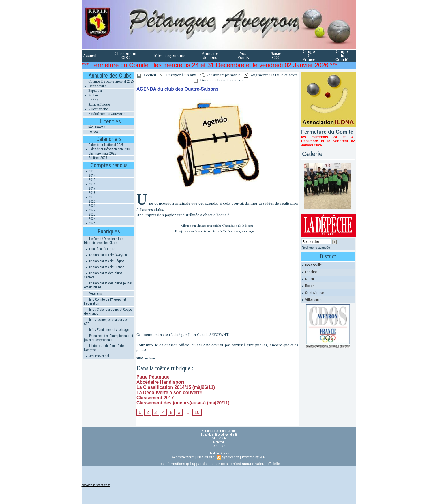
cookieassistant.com (96, 485)
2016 (89, 184)
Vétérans (93, 293)
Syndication (231, 457)
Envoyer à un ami (178, 75)
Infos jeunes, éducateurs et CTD (106, 322)
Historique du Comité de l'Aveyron (104, 348)
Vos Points (243, 56)
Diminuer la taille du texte (219, 80)
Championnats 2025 (100, 153)
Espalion (92, 91)
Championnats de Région (104, 261)
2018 (89, 193)
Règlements (94, 127)
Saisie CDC (276, 56)
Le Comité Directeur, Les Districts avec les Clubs (104, 241)
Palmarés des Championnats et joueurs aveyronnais (108, 338)
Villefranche (96, 109)
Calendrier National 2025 (104, 145)
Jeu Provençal (96, 356)
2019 (89, 197)
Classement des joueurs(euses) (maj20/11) (183, 403)
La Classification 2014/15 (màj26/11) (176, 387)
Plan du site (206, 457)
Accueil (90, 56)
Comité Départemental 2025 (108, 81)
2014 (89, 175)
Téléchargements (169, 56)
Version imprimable (220, 75)
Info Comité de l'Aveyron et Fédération (105, 301)
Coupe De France (309, 56)
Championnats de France (104, 267)
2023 (89, 214)
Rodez (91, 100)
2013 (89, 171)
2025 (89, 223)
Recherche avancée (316, 248)
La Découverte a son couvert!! (169, 392)
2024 (89, 219)
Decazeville (95, 86)
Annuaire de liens (210, 56)
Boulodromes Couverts (104, 114)
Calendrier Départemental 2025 (108, 149)
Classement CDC (125, 56)
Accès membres (183, 457)
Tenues (91, 132)
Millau (91, 95)
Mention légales (219, 453)
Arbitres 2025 (95, 158)
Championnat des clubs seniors (103, 275)
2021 (89, 206)
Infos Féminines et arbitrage (106, 330)
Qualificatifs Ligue (100, 249)
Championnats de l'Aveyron (105, 255)
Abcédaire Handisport (160, 382)
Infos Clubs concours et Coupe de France (108, 312)
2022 (89, 210)
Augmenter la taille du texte (271, 75)
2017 (89, 188)
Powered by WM (254, 457)
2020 (89, 201)
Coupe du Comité (342, 56)
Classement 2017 (155, 398)
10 (197, 412)
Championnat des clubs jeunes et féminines (108, 285)
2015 (89, 180)
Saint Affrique (97, 105)
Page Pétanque (153, 377)
